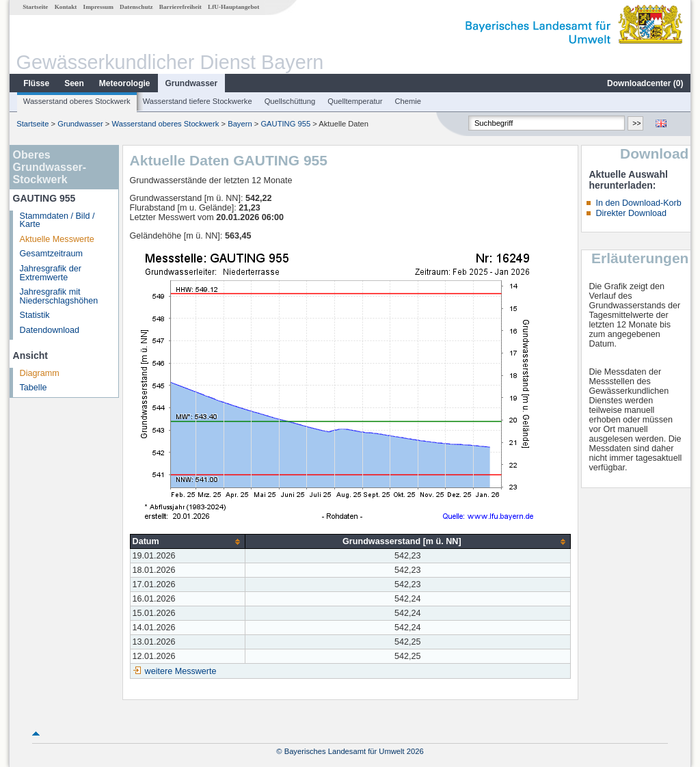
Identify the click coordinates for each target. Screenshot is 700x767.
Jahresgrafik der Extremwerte (51, 273)
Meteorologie (125, 83)
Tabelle (33, 388)
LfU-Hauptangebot (233, 7)
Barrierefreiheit (180, 7)
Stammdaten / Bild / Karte (57, 220)
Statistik (35, 315)
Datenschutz (136, 7)
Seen (74, 83)
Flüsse (36, 83)
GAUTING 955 (285, 124)
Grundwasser (192, 83)
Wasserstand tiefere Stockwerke (198, 101)
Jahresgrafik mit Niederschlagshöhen (59, 296)
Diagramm (40, 373)
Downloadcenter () (645, 83)
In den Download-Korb (638, 203)
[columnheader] (188, 542)
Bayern (240, 124)
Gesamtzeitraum (51, 254)
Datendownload (50, 330)
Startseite (35, 7)
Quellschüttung (290, 101)
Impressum (98, 7)
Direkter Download (631, 213)
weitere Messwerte (181, 671)
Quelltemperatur (355, 101)
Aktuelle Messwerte (57, 239)
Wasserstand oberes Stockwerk (77, 101)
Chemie (408, 101)
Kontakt (66, 7)
